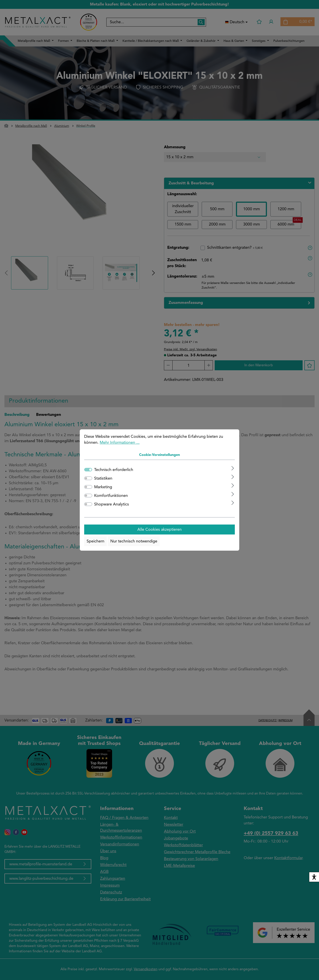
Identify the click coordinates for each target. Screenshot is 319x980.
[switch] (88, 478)
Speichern (95, 541)
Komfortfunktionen (111, 496)
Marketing (103, 487)
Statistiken (103, 478)
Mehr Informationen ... (120, 443)
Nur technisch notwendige (134, 541)
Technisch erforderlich (114, 470)
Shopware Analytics (112, 504)
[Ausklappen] (233, 468)
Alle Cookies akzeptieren (159, 530)
